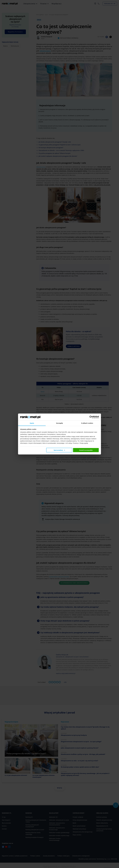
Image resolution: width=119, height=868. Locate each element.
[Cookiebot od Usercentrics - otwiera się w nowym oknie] (91, 417)
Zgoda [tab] (32, 423)
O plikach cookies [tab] (87, 423)
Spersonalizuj (59, 450)
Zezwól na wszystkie (86, 450)
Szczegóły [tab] (59, 423)
